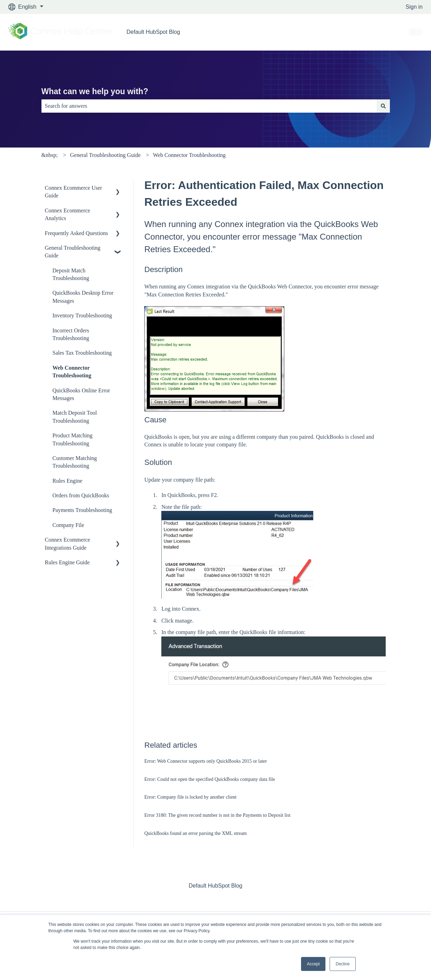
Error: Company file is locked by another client (190, 797)
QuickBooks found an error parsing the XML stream (195, 833)
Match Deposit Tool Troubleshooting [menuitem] (75, 417)
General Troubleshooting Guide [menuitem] (73, 252)
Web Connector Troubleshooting (189, 155)
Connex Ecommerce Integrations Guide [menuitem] (68, 544)
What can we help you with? (95, 91)
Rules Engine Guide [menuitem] (67, 562)
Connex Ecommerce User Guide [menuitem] (74, 192)
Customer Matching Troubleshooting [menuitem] (75, 462)
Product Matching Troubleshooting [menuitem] (73, 439)
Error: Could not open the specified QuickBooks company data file (210, 779)
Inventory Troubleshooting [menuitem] (82, 315)
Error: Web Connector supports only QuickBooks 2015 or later (206, 761)
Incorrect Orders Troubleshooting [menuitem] (71, 334)
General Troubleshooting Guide (105, 155)
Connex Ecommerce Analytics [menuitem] (68, 214)
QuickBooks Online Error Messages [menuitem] (81, 394)
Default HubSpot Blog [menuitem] (216, 886)
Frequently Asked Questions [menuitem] (76, 233)
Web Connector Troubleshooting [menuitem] (72, 372)
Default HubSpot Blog (153, 32)
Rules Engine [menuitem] (68, 481)
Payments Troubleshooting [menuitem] (82, 510)
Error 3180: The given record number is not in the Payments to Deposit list (217, 815)
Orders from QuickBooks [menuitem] (81, 495)
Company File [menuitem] (68, 525)
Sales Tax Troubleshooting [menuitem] (82, 353)
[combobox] (209, 106)
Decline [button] (343, 964)
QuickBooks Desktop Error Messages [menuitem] (83, 297)
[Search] (383, 106)
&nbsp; (50, 155)
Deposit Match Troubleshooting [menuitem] (71, 274)
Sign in (414, 7)
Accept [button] (313, 964)
